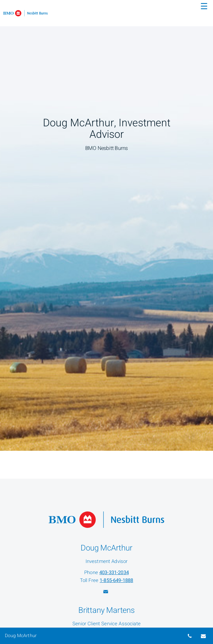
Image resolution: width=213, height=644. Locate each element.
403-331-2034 (114, 572)
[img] (106, 225)
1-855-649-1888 (116, 580)
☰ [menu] (204, 7)
